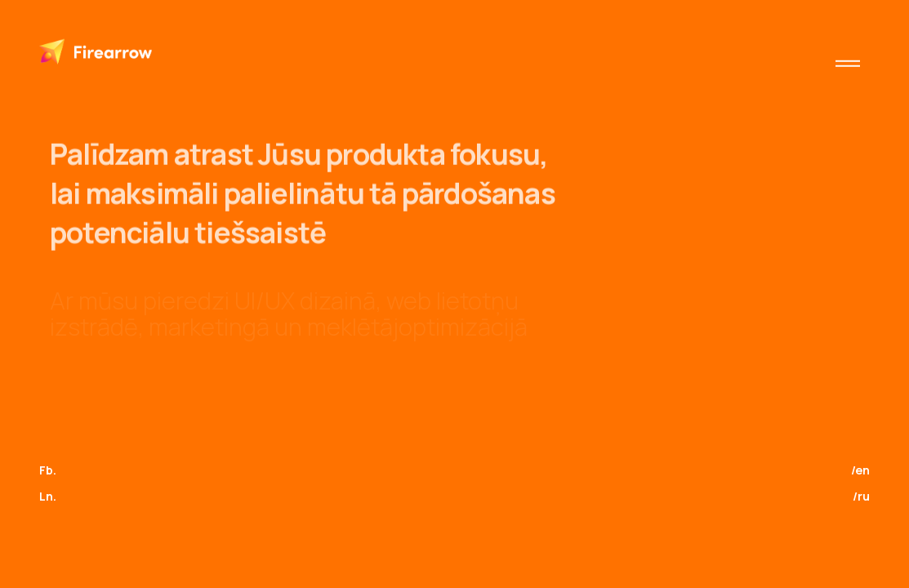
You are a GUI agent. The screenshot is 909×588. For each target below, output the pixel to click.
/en (860, 470)
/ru (861, 496)
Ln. (48, 496)
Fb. (48, 470)
